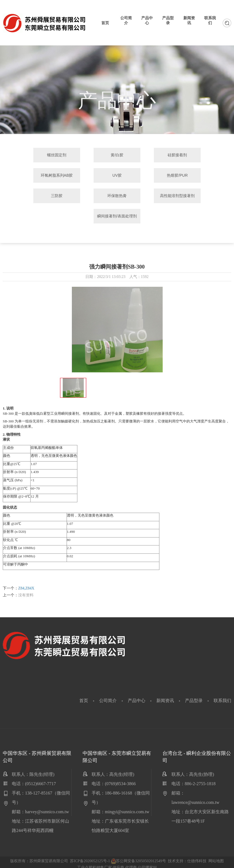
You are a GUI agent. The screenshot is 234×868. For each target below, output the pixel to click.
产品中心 (137, 696)
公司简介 (108, 696)
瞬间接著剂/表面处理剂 (144, 199)
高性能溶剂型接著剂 (90, 212)
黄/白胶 (90, 155)
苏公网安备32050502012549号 (138, 857)
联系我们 (222, 696)
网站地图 (216, 857)
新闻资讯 (165, 696)
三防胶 (144, 176)
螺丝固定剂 (37, 155)
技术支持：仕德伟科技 (187, 857)
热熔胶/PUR (90, 176)
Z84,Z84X (26, 584)
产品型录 (194, 696)
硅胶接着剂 (144, 155)
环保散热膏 (197, 176)
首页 (84, 696)
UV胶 (36, 176)
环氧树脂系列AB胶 (198, 155)
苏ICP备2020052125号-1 (90, 857)
